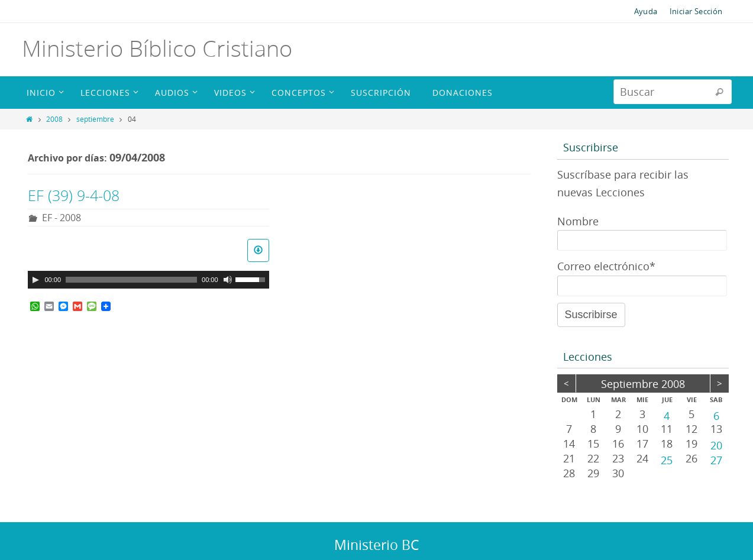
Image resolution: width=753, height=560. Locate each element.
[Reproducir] (35, 280)
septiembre (95, 119)
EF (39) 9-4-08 (74, 195)
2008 (54, 119)
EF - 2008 (62, 218)
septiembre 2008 (643, 384)
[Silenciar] (228, 280)
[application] (148, 280)
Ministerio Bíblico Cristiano (157, 48)
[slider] (131, 280)
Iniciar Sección (696, 11)
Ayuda (646, 11)
